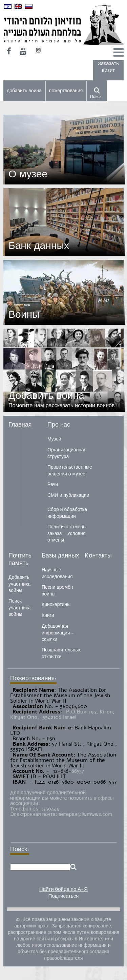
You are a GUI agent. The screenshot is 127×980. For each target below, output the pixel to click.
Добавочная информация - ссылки (58, 633)
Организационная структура (67, 453)
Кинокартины (56, 604)
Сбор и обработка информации (67, 513)
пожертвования (66, 91)
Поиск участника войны (19, 608)
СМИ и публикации (68, 495)
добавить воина (24, 91)
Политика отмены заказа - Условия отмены (67, 533)
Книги (48, 615)
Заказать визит (108, 67)
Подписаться (64, 896)
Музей (54, 439)
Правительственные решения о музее (70, 471)
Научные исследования (57, 573)
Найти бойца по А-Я (63, 889)
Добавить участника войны (19, 584)
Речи (53, 484)
